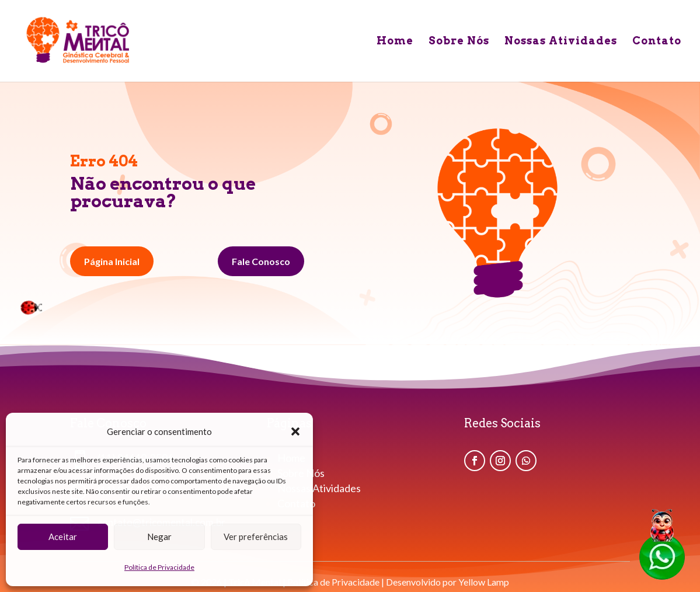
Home (395, 42)
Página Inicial (112, 261)
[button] (295, 431)
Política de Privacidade (159, 567)
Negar (159, 537)
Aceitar (63, 537)
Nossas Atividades (561, 42)
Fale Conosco (261, 261)
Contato (657, 42)
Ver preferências (256, 537)
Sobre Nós (459, 42)
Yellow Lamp (484, 582)
